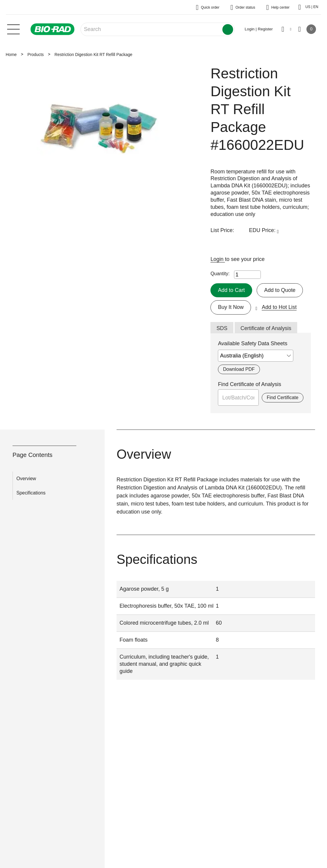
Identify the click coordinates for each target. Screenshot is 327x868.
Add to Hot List (280, 307)
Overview (26, 479)
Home (11, 55)
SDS (222, 329)
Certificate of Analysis (266, 329)
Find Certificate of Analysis (249, 385)
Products (36, 55)
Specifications (31, 493)
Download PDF (239, 370)
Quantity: (220, 274)
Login (218, 259)
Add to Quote (280, 290)
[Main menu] (13, 29)
